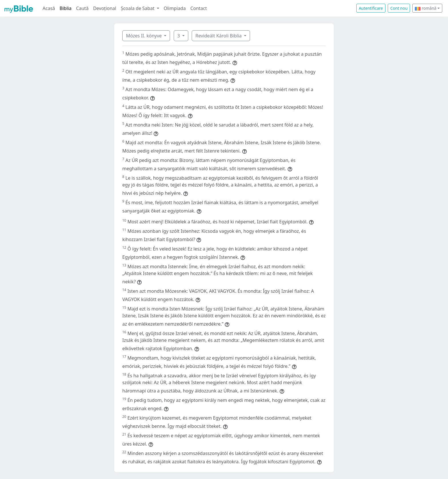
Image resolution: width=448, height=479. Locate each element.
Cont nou (399, 8)
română (426, 8)
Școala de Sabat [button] (138, 8)
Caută (82, 8)
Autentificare (371, 8)
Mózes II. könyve (144, 36)
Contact (199, 8)
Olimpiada (175, 8)
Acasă (49, 8)
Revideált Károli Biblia (219, 36)
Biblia (66, 8)
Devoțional (105, 8)
